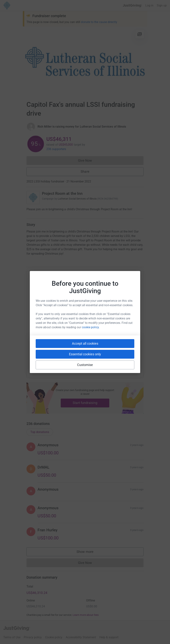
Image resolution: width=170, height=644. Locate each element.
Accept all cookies (85, 343)
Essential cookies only (85, 354)
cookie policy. (91, 327)
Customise (85, 365)
